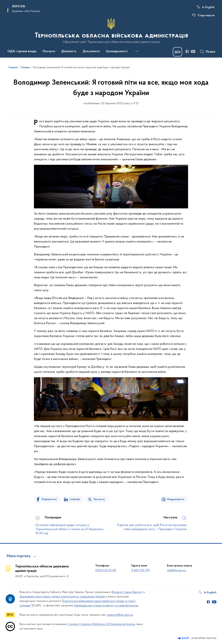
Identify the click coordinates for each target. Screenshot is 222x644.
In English (208, 7)
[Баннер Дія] (177, 52)
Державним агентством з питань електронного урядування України (62, 597)
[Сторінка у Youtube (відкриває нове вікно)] (193, 51)
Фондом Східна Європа (126, 592)
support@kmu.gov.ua (120, 615)
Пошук (211, 52)
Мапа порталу (19, 556)
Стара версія (206, 15)
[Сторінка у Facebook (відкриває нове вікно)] (187, 51)
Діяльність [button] (69, 51)
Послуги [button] (49, 51)
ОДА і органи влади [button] (22, 51)
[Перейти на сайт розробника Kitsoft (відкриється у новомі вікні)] (184, 638)
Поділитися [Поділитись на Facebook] (49, 499)
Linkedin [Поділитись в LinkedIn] (75, 499)
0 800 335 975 (140, 570)
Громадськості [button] (117, 51)
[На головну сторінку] (111, 31)
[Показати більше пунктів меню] (137, 51)
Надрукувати (176, 499)
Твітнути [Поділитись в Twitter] (99, 499)
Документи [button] (91, 51)
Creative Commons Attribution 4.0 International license (101, 624)
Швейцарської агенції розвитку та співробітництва (106, 606)
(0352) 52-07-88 (106, 570)
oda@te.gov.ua (176, 570)
